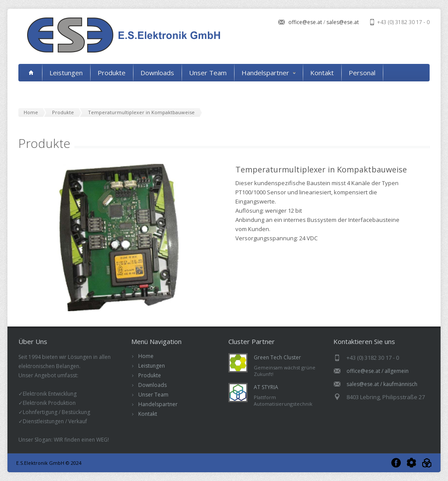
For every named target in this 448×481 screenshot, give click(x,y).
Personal (362, 73)
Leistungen (66, 73)
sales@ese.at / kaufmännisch (382, 384)
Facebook (396, 463)
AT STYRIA (266, 387)
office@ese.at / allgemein (378, 371)
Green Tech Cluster (277, 357)
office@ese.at (306, 22)
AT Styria (427, 463)
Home (146, 356)
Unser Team (208, 73)
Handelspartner (268, 73)
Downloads (157, 73)
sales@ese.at (342, 22)
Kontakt (322, 73)
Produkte (112, 73)
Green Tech (411, 463)
